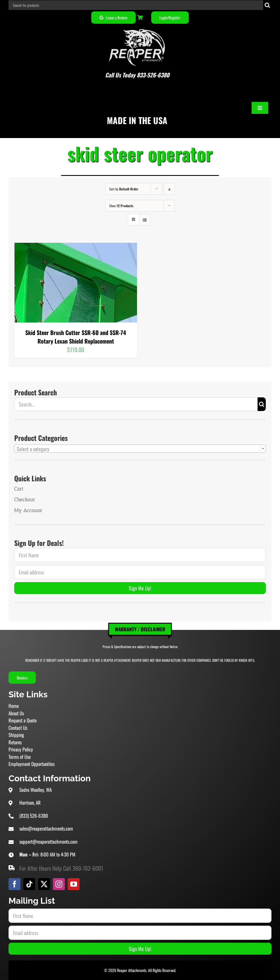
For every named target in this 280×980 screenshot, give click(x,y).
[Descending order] (169, 189)
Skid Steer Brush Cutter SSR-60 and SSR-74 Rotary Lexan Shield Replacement (76, 337)
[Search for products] (136, 5)
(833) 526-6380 (34, 816)
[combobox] (140, 449)
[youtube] (74, 884)
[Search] (267, 5)
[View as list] (145, 220)
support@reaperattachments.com (48, 842)
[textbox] (140, 449)
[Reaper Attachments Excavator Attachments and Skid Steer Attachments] (137, 28)
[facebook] (14, 884)
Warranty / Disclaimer (140, 629)
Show (121, 206)
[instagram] (59, 884)
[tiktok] (29, 884)
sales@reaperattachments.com (46, 828)
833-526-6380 (153, 75)
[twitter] (44, 884)
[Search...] (136, 404)
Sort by (124, 189)
